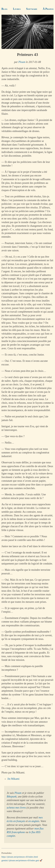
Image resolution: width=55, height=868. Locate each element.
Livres (17, 9)
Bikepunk (12, 797)
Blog (4, 9)
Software (32, 9)
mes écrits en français (25, 819)
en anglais (34, 821)
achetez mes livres (16, 808)
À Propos (48, 9)
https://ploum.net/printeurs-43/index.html (20, 857)
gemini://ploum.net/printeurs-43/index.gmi (20, 860)
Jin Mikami (13, 779)
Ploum (22, 62)
